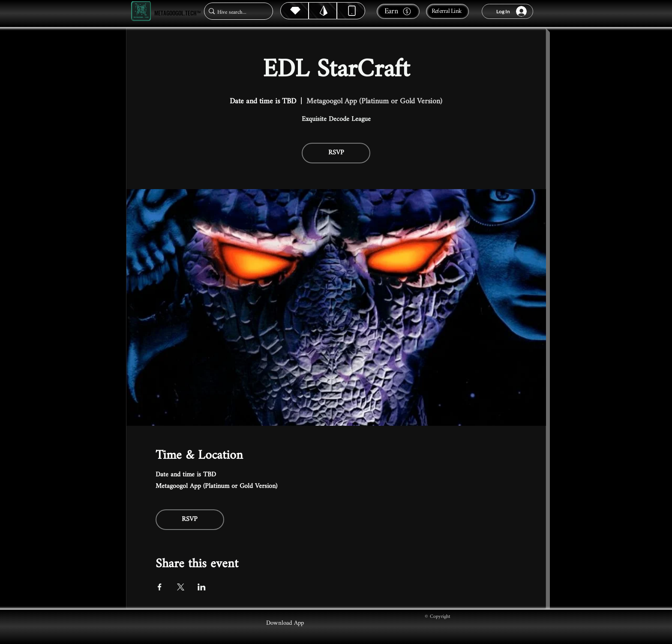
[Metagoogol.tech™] (141, 11)
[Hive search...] (236, 12)
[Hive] (294, 11)
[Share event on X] (181, 587)
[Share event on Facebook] (160, 587)
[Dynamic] (351, 11)
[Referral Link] (447, 11)
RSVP (336, 153)
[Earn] (398, 11)
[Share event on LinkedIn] (202, 587)
